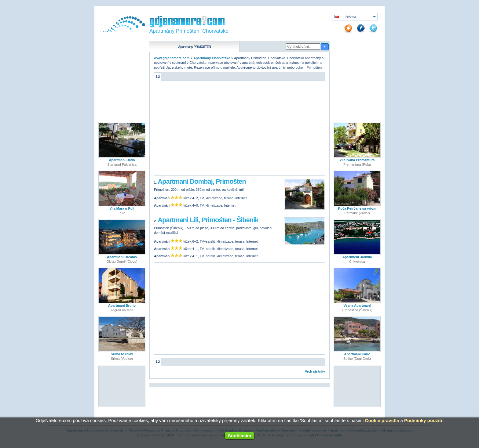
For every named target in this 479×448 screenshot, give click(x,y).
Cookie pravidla (382, 420)
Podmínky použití (423, 420)
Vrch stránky (315, 371)
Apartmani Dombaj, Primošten (202, 181)
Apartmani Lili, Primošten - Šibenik (208, 220)
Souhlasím (239, 436)
